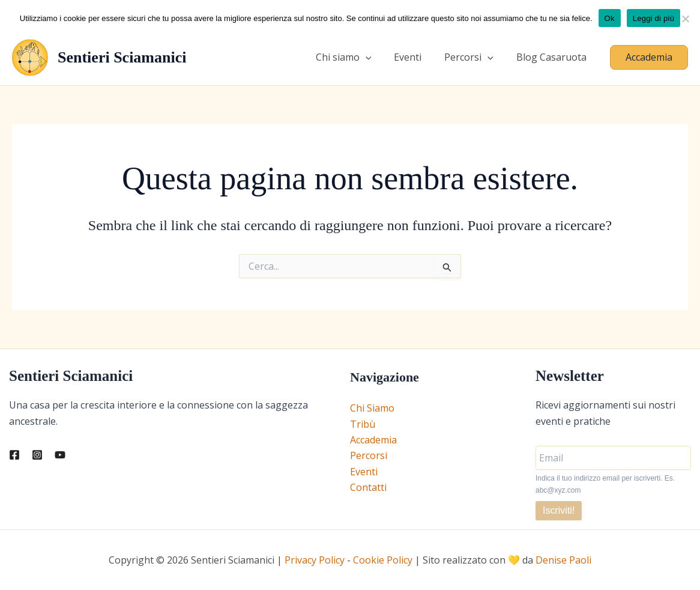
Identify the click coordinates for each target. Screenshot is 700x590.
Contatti (368, 487)
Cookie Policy (383, 560)
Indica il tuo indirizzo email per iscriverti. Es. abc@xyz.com (605, 484)
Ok (610, 18)
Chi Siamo (372, 408)
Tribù (363, 424)
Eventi (417, 57)
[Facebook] (14, 455)
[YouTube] (60, 455)
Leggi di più (654, 18)
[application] (378, 57)
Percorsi (474, 57)
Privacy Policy (315, 560)
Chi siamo (356, 57)
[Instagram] (37, 455)
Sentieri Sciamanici (122, 57)
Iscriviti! (559, 510)
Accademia (373, 440)
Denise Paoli (563, 560)
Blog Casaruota (553, 57)
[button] (649, 57)
